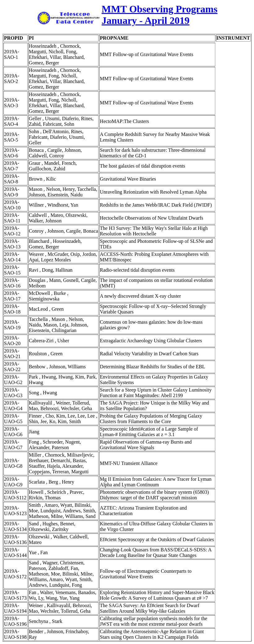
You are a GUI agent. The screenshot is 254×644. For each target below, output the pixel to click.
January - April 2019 (146, 20)
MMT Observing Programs (160, 9)
